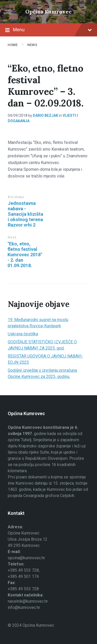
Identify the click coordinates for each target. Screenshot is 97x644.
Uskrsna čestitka (23, 334)
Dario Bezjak (46, 115)
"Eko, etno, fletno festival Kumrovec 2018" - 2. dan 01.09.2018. (25, 255)
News (32, 45)
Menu (48, 30)
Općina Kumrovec (48, 11)
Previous (16, 197)
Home (13, 45)
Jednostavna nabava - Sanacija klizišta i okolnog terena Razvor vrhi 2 (25, 214)
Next (12, 237)
